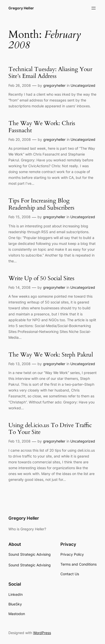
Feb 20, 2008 (20, 139)
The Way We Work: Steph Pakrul (51, 355)
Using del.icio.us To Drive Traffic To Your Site (50, 429)
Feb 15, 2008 (19, 217)
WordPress (42, 633)
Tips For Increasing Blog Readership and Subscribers (41, 204)
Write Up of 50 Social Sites (41, 278)
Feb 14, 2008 (19, 287)
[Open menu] (94, 8)
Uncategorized (83, 85)
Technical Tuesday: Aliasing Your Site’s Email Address (50, 73)
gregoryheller (54, 85)
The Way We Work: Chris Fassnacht (42, 127)
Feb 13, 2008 (19, 364)
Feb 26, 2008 (20, 85)
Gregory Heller (21, 8)
